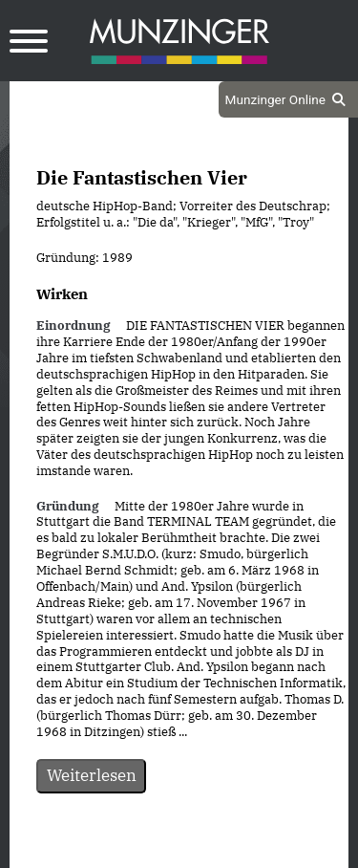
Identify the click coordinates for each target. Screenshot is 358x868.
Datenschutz (131, 851)
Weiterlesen (92, 775)
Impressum (231, 851)
